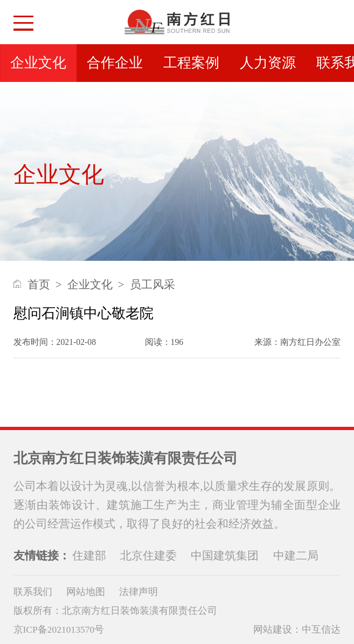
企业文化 (38, 63)
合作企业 (115, 63)
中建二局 (296, 556)
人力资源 (268, 63)
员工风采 (152, 285)
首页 (39, 285)
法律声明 (138, 592)
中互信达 (321, 629)
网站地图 (86, 592)
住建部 (89, 556)
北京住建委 (148, 556)
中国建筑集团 (225, 556)
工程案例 (191, 63)
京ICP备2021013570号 (59, 629)
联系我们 (33, 592)
